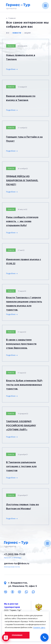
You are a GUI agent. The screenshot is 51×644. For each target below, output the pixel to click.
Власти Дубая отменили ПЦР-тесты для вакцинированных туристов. (24, 385)
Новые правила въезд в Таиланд (21, 57)
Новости (11, 46)
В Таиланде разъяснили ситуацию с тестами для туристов (21, 466)
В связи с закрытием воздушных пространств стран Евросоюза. (21, 344)
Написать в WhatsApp (13, 558)
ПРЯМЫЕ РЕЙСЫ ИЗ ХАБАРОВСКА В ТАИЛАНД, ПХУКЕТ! (22, 180)
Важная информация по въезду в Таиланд (21, 98)
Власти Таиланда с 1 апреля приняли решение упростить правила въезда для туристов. (24, 304)
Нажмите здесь (39, 627)
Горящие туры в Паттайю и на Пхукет (24, 139)
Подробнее (11, 69)
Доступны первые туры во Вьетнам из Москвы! (23, 507)
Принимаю (17, 635)
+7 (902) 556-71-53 (15, 554)
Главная (12, 18)
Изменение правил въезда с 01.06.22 (24, 261)
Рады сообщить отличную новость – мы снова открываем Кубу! (22, 221)
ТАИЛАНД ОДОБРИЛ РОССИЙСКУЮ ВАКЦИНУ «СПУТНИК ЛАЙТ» (21, 426)
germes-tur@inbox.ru (17, 563)
